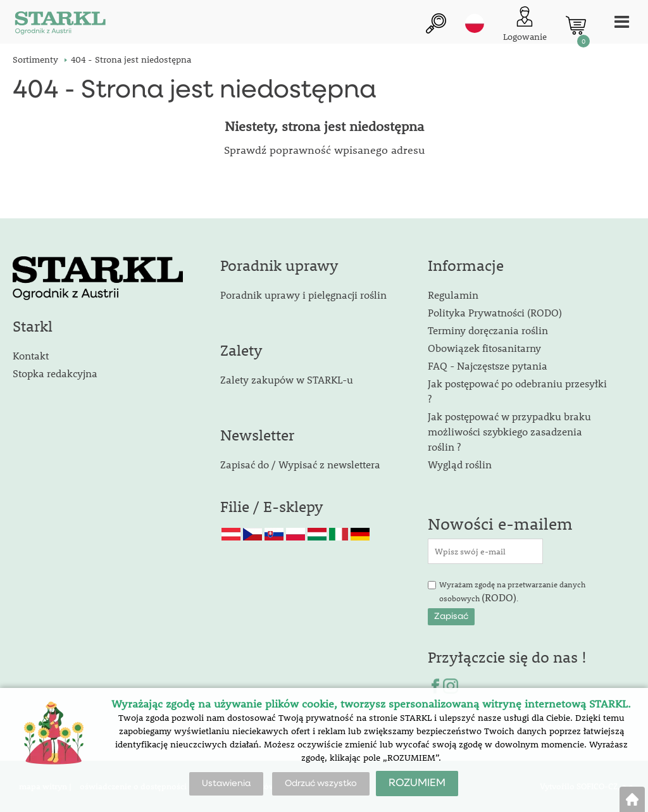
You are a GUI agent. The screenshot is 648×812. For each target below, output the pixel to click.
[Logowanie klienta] (525, 25)
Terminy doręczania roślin (488, 330)
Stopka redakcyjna (55, 373)
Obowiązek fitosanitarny (484, 348)
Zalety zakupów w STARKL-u (287, 379)
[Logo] (60, 25)
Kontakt (31, 355)
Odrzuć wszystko (321, 784)
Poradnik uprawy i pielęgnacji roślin (303, 295)
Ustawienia (226, 784)
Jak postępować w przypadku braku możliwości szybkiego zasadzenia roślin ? (509, 431)
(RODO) (499, 597)
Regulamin (453, 295)
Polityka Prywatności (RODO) (495, 312)
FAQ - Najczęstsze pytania (488, 365)
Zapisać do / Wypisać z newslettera (300, 464)
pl (475, 23)
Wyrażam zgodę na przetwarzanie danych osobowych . (512, 592)
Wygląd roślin (460, 464)
